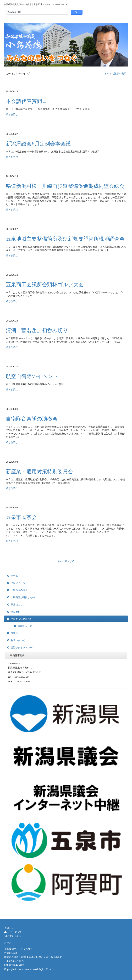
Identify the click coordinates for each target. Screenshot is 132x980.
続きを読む (12, 114)
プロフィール (18, 583)
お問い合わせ (18, 640)
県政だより (17, 605)
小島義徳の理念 (19, 590)
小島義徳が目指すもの (23, 597)
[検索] (37, 12)
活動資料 (15, 612)
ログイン (9, 943)
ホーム (14, 576)
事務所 (14, 633)
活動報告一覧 (25, 626)
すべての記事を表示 (115, 74)
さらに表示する (66, 561)
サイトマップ (13, 932)
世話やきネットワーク (23, 647)
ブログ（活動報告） (21, 619)
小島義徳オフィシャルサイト (20, 949)
